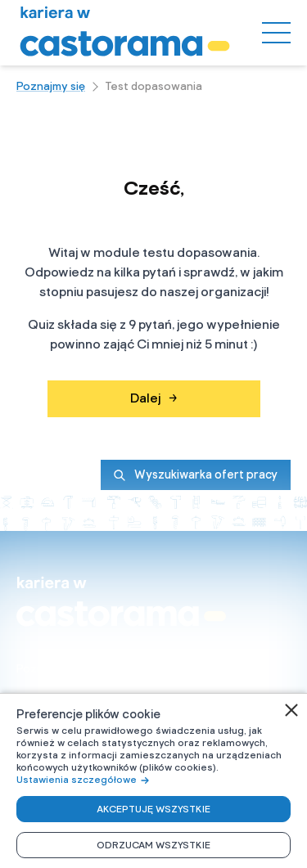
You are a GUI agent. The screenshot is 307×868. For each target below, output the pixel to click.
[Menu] (276, 33)
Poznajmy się (51, 86)
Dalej (153, 399)
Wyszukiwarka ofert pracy (196, 475)
